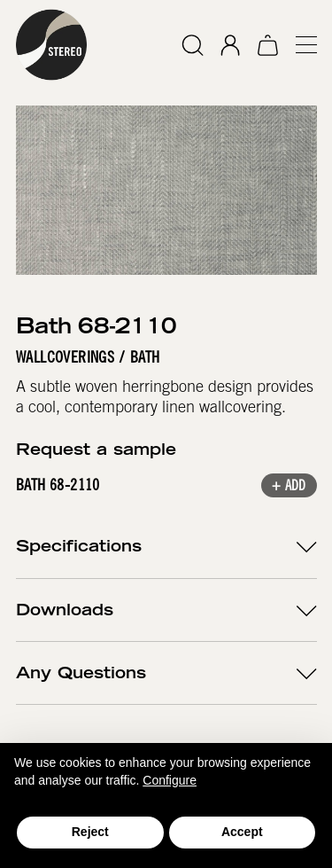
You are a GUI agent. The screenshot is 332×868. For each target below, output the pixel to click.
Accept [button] (242, 832)
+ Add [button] (288, 487)
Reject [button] (90, 832)
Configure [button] (170, 780)
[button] (298, 45)
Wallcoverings (65, 357)
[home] (51, 45)
